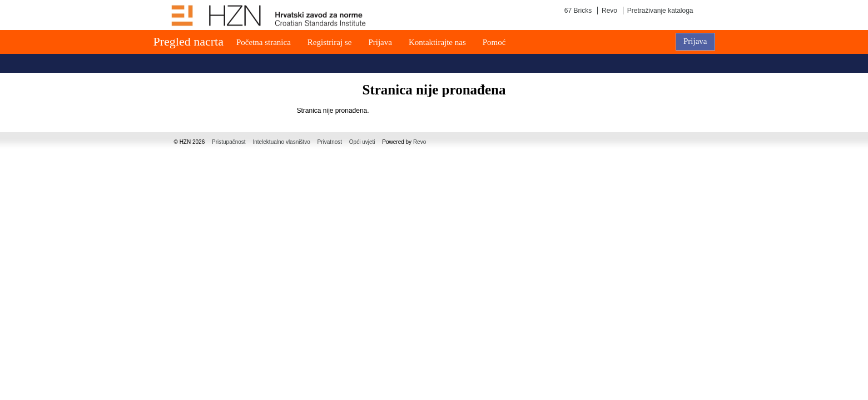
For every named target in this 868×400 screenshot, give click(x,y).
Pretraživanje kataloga (660, 11)
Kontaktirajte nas (437, 42)
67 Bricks (578, 11)
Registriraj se (330, 42)
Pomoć (494, 42)
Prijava (380, 42)
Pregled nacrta (189, 41)
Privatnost (330, 142)
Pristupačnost (229, 142)
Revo (609, 11)
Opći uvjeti (362, 142)
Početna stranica (264, 42)
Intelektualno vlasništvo (281, 142)
